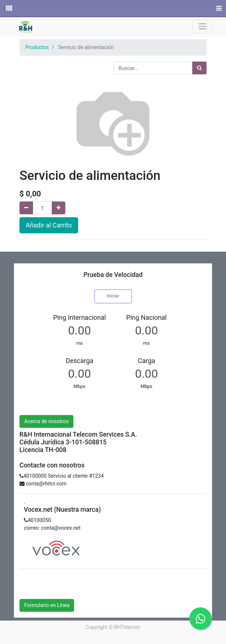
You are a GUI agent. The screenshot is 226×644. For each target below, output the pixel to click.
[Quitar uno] (26, 208)
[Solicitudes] (8, 8)
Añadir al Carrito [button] (49, 225)
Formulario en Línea (47, 605)
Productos (37, 47)
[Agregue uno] (59, 208)
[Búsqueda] (199, 68)
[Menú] (218, 8)
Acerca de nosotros (46, 421)
